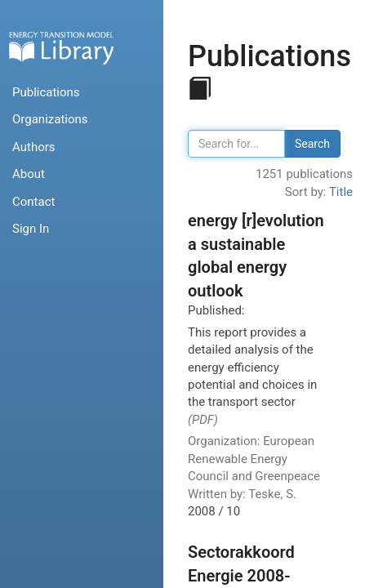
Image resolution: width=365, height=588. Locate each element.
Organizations (50, 119)
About (29, 174)
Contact (33, 202)
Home (61, 48)
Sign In (31, 229)
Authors (34, 147)
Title (341, 192)
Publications (46, 92)
